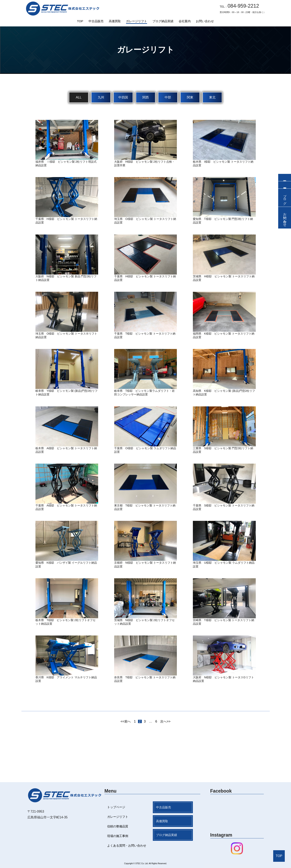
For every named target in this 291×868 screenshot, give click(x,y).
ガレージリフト (136, 21)
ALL (79, 97)
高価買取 (115, 21)
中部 (168, 97)
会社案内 (185, 21)
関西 (146, 97)
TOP (80, 21)
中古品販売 (96, 21)
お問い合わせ (205, 21)
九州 (101, 97)
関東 (190, 97)
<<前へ (126, 721)
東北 (212, 97)
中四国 (123, 97)
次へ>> (165, 721)
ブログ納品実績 (163, 21)
